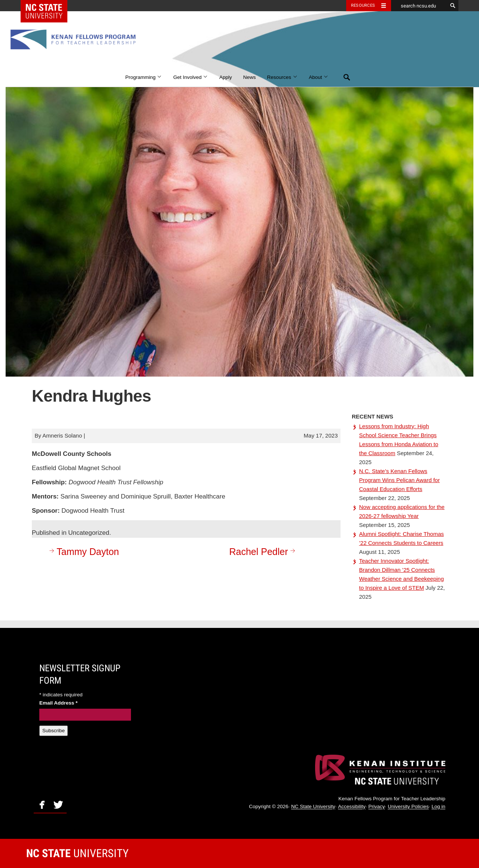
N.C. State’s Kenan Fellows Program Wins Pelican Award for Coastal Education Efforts (400, 480)
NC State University (313, 807)
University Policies (408, 807)
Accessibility (352, 807)
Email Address (58, 703)
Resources (283, 77)
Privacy (376, 807)
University (77, 853)
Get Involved (191, 77)
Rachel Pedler (263, 551)
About (319, 77)
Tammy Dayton (83, 551)
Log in (438, 807)
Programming (144, 77)
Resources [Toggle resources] (363, 5)
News (250, 77)
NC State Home (49, 6)
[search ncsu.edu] (419, 6)
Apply (226, 77)
